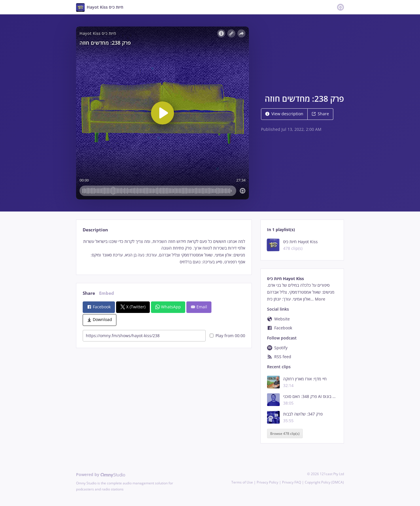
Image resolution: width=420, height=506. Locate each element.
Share (320, 114)
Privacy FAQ (292, 482)
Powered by (101, 474)
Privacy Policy (267, 482)
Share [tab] (89, 293)
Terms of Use (242, 482)
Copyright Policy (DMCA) (324, 482)
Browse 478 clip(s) (285, 434)
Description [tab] (95, 230)
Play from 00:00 (227, 336)
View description (284, 114)
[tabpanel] (164, 252)
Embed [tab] (107, 293)
